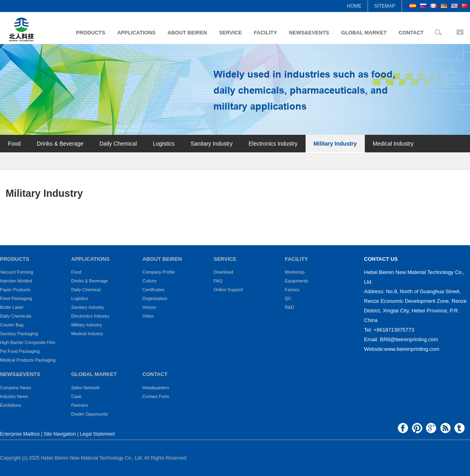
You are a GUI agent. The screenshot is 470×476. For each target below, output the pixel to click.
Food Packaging (16, 298)
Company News (16, 388)
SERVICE (231, 33)
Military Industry (335, 144)
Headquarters (156, 388)
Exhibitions (11, 405)
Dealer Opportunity (90, 414)
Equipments (296, 281)
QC (288, 298)
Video (148, 316)
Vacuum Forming (17, 272)
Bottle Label (12, 307)
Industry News (14, 396)
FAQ (218, 281)
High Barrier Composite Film (28, 342)
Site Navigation (60, 434)
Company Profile (159, 272)
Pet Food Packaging (20, 351)
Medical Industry (393, 144)
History (149, 307)
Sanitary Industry (211, 144)
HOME (354, 6)
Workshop (295, 272)
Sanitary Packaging (19, 334)
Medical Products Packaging (28, 360)
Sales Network (85, 388)
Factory (292, 290)
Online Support (228, 290)
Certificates (153, 290)
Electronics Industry (273, 144)
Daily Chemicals (16, 316)
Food (14, 144)
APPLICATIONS (136, 33)
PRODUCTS (91, 33)
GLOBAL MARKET (364, 33)
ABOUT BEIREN (187, 33)
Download (223, 272)
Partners (80, 405)
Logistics (164, 144)
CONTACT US (381, 259)
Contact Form (156, 396)
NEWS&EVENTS (309, 33)
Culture (149, 281)
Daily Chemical (118, 144)
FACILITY (266, 33)
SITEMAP (385, 6)
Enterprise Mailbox (20, 434)
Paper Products (15, 290)
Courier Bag (12, 325)
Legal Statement (97, 434)
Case (76, 396)
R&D (289, 307)
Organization (155, 298)
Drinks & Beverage (60, 144)
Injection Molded (16, 281)
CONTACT (411, 33)
